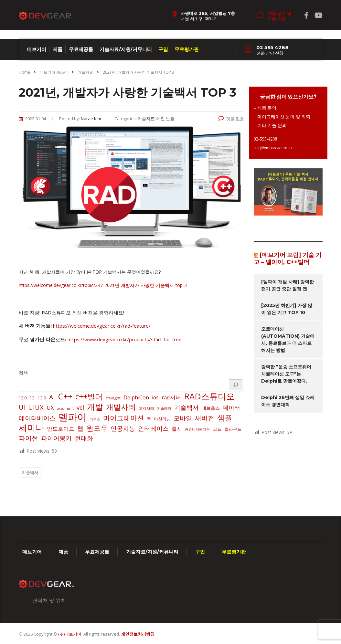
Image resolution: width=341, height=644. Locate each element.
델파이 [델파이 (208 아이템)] (73, 417)
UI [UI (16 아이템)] (22, 407)
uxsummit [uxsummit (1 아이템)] (65, 408)
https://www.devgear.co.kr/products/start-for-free (125, 339)
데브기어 (37, 49)
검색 (23, 373)
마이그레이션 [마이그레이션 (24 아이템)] (123, 418)
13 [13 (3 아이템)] (32, 398)
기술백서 (30, 472)
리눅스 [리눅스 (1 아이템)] (95, 419)
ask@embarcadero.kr (273, 148)
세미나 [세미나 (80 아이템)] (31, 428)
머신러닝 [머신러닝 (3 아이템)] (162, 419)
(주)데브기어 (70, 634)
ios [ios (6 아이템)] (155, 397)
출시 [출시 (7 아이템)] (177, 429)
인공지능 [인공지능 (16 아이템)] (123, 428)
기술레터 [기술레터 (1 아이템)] (164, 408)
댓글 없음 (231, 119)
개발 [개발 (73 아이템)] (95, 406)
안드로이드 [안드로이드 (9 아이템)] (61, 429)
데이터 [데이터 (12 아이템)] (231, 407)
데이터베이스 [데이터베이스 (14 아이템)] (37, 418)
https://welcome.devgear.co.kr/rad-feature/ (102, 326)
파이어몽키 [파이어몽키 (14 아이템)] (56, 438)
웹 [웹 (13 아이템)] (80, 428)
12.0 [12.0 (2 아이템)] (23, 398)
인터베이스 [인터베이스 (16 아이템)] (153, 428)
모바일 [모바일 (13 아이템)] (183, 418)
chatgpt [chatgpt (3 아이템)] (113, 398)
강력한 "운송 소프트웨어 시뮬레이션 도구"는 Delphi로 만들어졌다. (286, 374)
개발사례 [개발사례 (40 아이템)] (121, 407)
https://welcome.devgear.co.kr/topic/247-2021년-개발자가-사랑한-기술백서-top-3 (103, 285)
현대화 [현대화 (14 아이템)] (84, 438)
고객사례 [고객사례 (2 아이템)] (146, 408)
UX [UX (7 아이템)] (50, 408)
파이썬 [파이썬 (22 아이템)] (28, 438)
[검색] (236, 385)
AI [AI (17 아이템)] (52, 397)
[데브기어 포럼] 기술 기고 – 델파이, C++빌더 (288, 259)
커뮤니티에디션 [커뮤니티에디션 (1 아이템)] (197, 429)
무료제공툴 (81, 49)
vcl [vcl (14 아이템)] (80, 407)
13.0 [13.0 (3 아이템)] (42, 398)
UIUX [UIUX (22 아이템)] (36, 407)
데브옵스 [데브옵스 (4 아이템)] (211, 408)
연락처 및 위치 (49, 600)
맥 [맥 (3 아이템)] (149, 419)
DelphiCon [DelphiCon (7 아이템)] (136, 397)
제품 (58, 49)
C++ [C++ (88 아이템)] (65, 396)
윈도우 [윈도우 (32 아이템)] (97, 428)
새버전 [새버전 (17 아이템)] (205, 418)
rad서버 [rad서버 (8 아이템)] (171, 397)
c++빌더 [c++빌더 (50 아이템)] (89, 396)
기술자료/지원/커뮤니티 (126, 49)
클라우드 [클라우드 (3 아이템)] (233, 429)
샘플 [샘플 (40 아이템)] (225, 418)
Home (24, 72)
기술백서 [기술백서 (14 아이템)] (186, 407)
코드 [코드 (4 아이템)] (217, 429)
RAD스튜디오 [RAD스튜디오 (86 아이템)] (209, 396)
